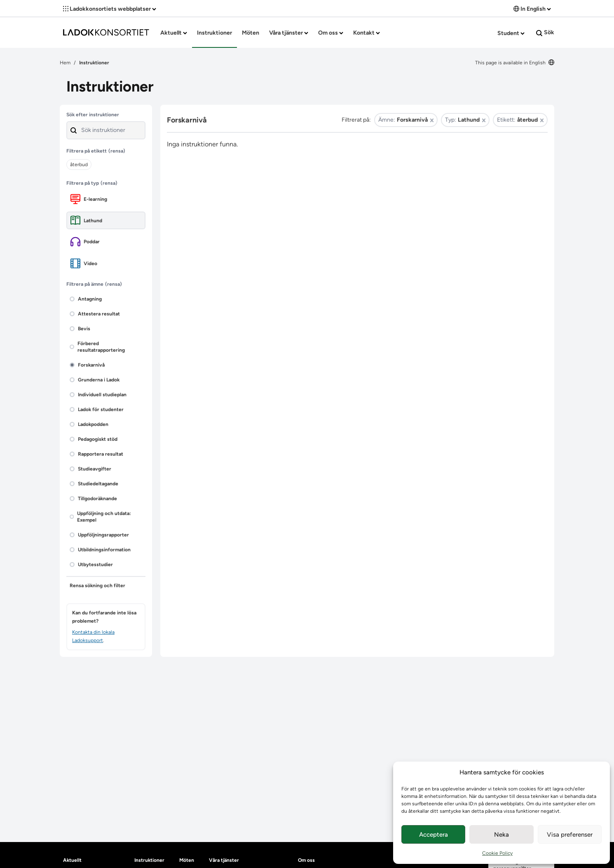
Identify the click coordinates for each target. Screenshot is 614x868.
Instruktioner (214, 33)
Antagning (86, 299)
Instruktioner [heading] (149, 860)
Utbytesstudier (91, 565)
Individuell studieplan (98, 395)
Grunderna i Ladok (95, 380)
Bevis (80, 329)
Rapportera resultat (96, 454)
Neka (502, 835)
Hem (65, 63)
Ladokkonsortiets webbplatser (110, 9)
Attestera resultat (95, 314)
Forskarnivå (87, 365)
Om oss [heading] (306, 860)
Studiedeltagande (94, 484)
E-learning (89, 199)
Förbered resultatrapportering (97, 347)
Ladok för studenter (97, 409)
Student (511, 33)
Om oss (331, 33)
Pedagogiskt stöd (94, 439)
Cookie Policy (497, 853)
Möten (251, 33)
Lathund (86, 220)
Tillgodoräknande (93, 499)
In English (532, 9)
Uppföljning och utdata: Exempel (100, 517)
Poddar (85, 242)
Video (84, 263)
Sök (545, 33)
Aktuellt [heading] (72, 860)
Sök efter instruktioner (93, 115)
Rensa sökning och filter (97, 586)
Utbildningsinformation (100, 550)
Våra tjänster (289, 33)
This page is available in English (515, 63)
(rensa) (117, 151)
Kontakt (367, 33)
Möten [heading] (187, 860)
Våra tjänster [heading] (224, 860)
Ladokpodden (89, 424)
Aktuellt (174, 33)
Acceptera (434, 835)
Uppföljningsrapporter (99, 535)
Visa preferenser (570, 835)
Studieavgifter (90, 469)
